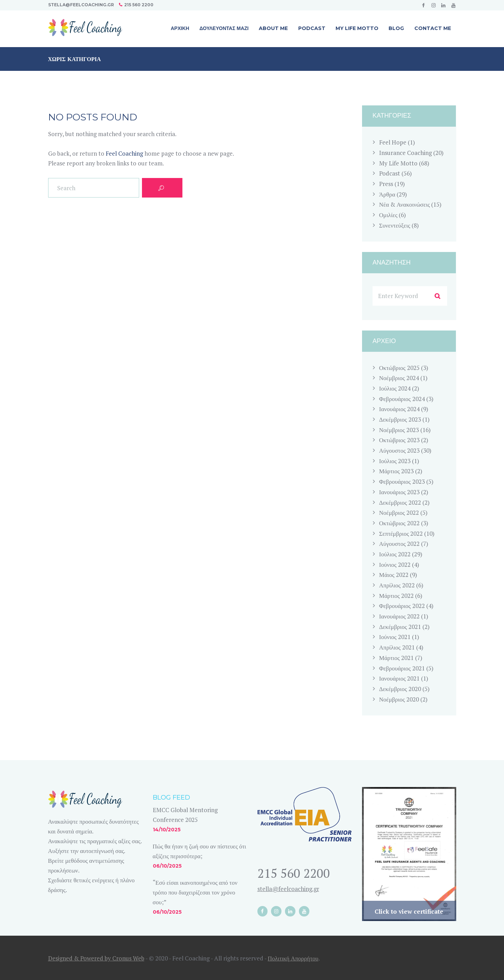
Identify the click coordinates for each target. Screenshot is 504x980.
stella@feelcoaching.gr (81, 5)
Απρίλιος (397, 585)
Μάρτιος (396, 471)
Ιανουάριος (399, 409)
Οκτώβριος (399, 368)
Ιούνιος (395, 565)
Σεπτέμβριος (401, 533)
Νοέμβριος (399, 378)
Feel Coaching (124, 153)
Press (386, 184)
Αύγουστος (399, 450)
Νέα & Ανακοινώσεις (405, 204)
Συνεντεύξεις (395, 225)
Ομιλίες (388, 215)
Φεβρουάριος (402, 399)
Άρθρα (387, 194)
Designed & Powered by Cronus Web (96, 958)
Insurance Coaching (405, 153)
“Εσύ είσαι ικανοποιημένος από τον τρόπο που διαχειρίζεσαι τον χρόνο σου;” (195, 892)
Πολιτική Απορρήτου (293, 958)
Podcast (390, 173)
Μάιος (394, 575)
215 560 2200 (139, 5)
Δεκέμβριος (400, 419)
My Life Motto (398, 163)
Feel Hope (393, 142)
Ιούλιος (395, 388)
